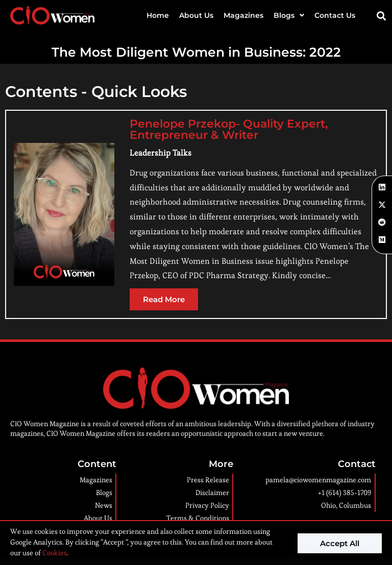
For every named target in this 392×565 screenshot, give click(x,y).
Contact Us (335, 15)
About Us (196, 15)
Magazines (243, 15)
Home (158, 15)
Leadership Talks (161, 153)
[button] (382, 16)
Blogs (289, 15)
